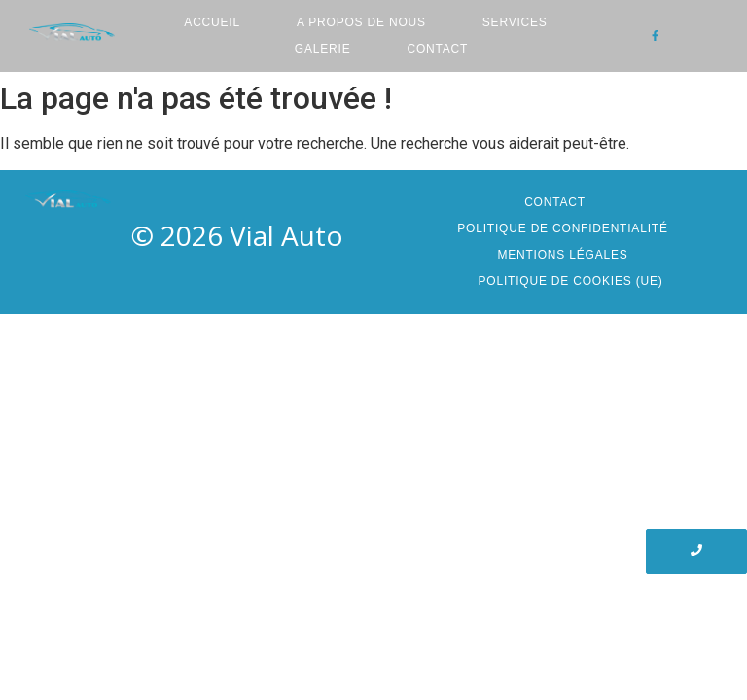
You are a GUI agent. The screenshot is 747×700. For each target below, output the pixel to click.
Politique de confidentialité (562, 228)
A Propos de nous (361, 22)
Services (515, 22)
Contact (437, 49)
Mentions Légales (562, 255)
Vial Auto (286, 235)
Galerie (323, 49)
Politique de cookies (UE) (570, 281)
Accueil (212, 22)
